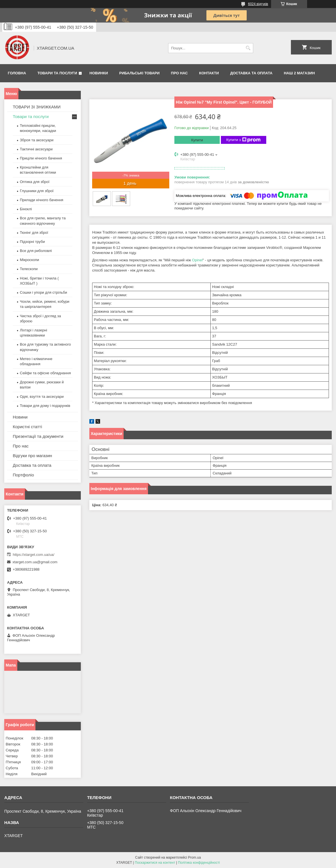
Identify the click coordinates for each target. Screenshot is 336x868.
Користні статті (27, 427)
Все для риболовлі (36, 251)
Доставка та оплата (251, 73)
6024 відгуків (258, 4)
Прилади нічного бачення (42, 200)
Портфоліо (23, 475)
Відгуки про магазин (32, 456)
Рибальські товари (139, 73)
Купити (197, 140)
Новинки (99, 73)
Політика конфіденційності (199, 863)
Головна (17, 73)
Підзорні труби (32, 242)
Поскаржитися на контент (155, 863)
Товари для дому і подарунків (45, 406)
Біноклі (26, 209)
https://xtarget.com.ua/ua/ (34, 555)
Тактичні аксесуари (36, 149)
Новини (20, 417)
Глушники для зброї (37, 191)
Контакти (209, 73)
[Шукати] (248, 48)
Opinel (197, 260)
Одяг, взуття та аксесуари (42, 397)
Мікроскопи (29, 260)
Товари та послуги (57, 73)
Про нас (179, 73)
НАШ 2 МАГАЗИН (299, 73)
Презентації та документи (38, 436)
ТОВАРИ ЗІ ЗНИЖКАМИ (37, 107)
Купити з (243, 140)
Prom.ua (194, 858)
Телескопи (29, 269)
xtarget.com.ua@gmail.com (35, 562)
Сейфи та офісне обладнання (45, 373)
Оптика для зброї (35, 182)
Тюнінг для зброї (34, 233)
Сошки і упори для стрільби (43, 292)
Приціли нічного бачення (41, 158)
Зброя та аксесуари (37, 140)
